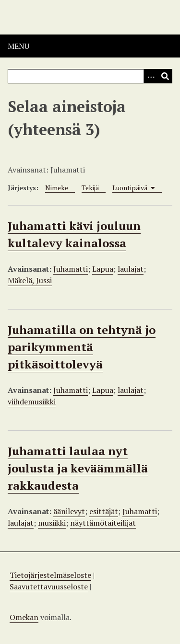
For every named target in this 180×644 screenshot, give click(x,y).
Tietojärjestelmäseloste (50, 575)
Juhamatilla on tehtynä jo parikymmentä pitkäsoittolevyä (82, 347)
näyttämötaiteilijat (103, 523)
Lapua (103, 269)
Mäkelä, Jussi (30, 280)
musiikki (52, 523)
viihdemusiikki (32, 402)
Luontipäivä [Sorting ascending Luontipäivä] (134, 188)
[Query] (90, 76)
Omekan (24, 617)
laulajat (131, 269)
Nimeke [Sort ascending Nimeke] (57, 188)
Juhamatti (71, 269)
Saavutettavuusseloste (49, 586)
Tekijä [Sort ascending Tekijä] (90, 188)
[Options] (151, 76)
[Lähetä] (165, 76)
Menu (18, 46)
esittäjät (104, 511)
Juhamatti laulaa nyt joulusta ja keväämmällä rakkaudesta (78, 468)
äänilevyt (69, 511)
